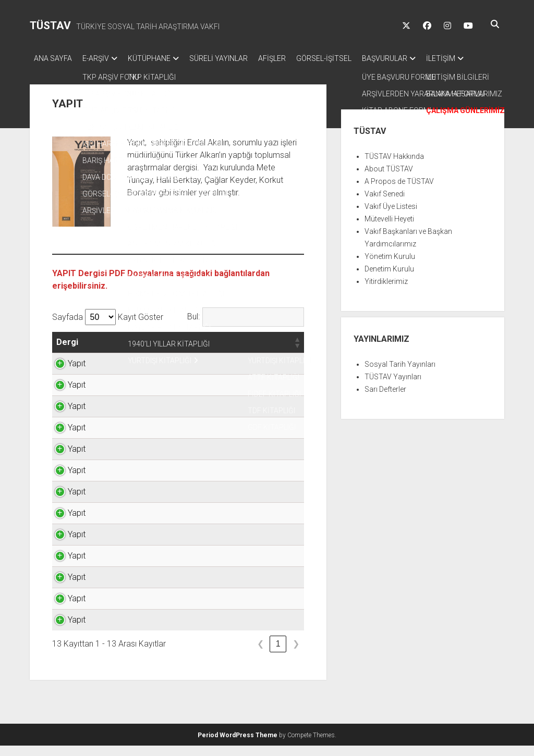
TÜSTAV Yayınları (393, 387)
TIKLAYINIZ (268, 374)
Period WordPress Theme (238, 746)
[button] (91, 353)
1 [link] (278, 654)
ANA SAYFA (53, 58)
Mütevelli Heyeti (389, 229)
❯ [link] (296, 654)
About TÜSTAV (389, 179)
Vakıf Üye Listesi (391, 217)
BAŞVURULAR (416, 58)
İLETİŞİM (48, 72)
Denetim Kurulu (389, 279)
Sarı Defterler (385, 400)
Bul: (193, 327)
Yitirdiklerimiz (386, 292)
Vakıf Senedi (385, 204)
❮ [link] (260, 654)
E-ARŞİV (101, 58)
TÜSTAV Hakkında (394, 167)
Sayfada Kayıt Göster (108, 327)
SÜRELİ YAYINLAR (234, 58)
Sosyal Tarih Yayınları (400, 375)
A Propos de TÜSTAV (399, 192)
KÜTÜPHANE (160, 58)
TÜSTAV (50, 26)
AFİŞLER (293, 58)
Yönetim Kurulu (390, 267)
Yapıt (65, 374)
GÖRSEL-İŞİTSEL (350, 58)
